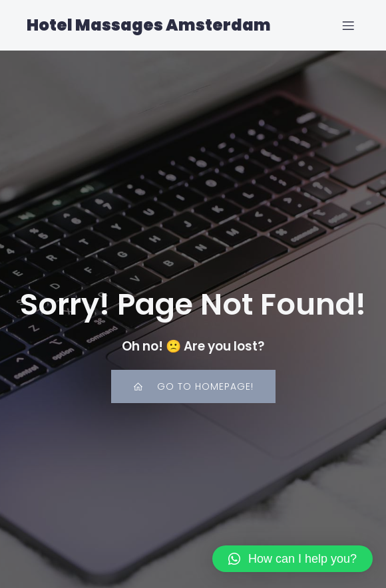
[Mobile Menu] (348, 25)
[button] (292, 559)
